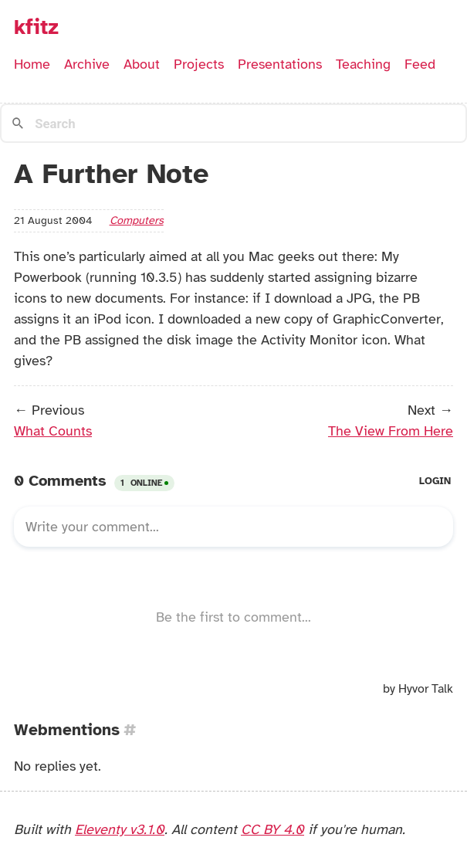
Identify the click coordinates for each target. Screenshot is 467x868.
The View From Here (391, 431)
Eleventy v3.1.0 (120, 829)
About (142, 64)
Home (32, 64)
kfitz (36, 27)
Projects (199, 64)
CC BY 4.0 (272, 829)
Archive (87, 64)
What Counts (53, 431)
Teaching (363, 64)
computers (137, 220)
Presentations (280, 64)
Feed (420, 64)
